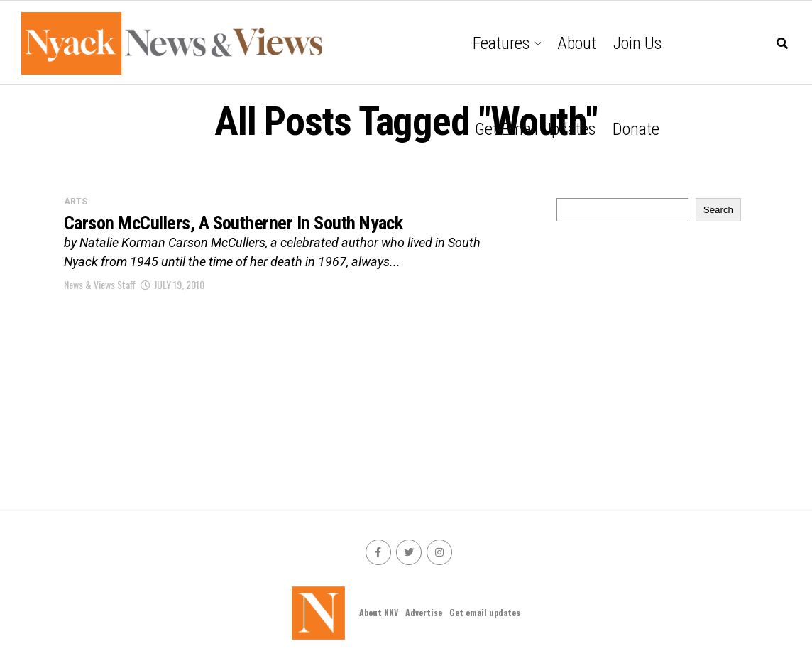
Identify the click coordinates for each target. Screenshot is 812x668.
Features (501, 43)
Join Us (637, 43)
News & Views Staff (100, 286)
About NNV (379, 612)
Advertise (424, 612)
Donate (636, 129)
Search (718, 210)
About (577, 43)
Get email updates (535, 129)
